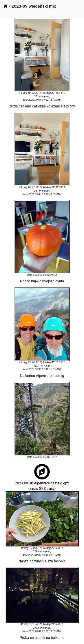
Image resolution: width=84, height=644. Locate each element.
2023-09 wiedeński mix (34, 6)
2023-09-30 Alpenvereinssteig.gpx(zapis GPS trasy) (42, 483)
